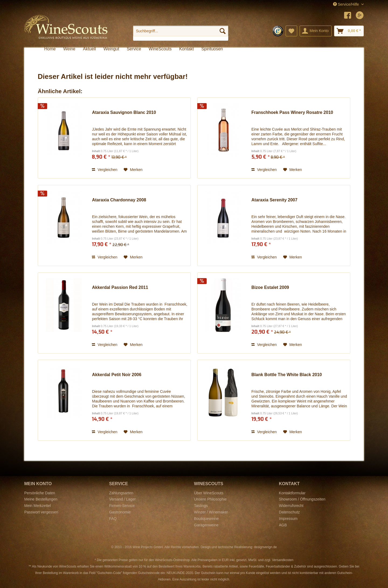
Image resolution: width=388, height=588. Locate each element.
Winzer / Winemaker (211, 512)
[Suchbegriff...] (181, 31)
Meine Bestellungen (41, 499)
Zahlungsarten (121, 493)
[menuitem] (181, 33)
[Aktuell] (89, 49)
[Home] (50, 49)
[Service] (134, 49)
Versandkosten (283, 560)
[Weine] (69, 49)
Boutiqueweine (206, 519)
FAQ (113, 519)
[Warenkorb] (349, 31)
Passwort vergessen (41, 512)
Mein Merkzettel (38, 506)
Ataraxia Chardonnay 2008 (119, 200)
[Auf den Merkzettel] (133, 170)
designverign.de (266, 547)
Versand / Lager (122, 499)
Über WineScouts (209, 493)
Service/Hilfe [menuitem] (347, 4)
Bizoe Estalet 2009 (270, 287)
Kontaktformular (292, 493)
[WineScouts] (160, 49)
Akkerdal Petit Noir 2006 (117, 375)
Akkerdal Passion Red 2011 (120, 287)
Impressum (288, 519)
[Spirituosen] (212, 49)
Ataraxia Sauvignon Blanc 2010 (124, 112)
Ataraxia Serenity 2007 (274, 200)
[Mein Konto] (316, 31)
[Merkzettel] (291, 31)
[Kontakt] (186, 49)
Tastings (201, 506)
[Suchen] (223, 31)
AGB (283, 525)
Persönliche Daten (40, 493)
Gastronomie (120, 512)
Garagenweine (206, 525)
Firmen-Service (122, 506)
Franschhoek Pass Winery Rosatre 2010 (292, 112)
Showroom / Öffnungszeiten (302, 499)
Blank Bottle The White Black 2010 (287, 375)
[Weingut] (111, 49)
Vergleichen (105, 170)
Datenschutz (289, 512)
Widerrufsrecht (291, 506)
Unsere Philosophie (210, 499)
